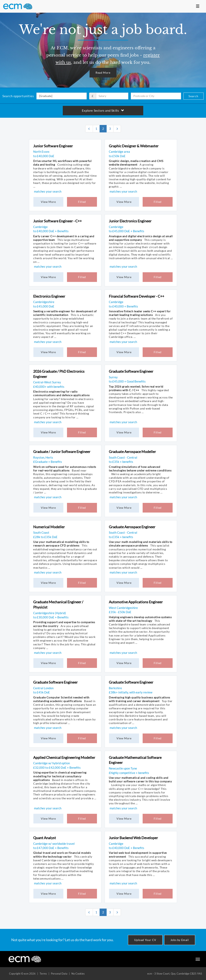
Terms (43, 974)
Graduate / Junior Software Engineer (62, 452)
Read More (103, 73)
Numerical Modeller (49, 527)
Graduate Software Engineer (131, 371)
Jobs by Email (180, 940)
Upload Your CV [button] (145, 940)
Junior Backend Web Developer (133, 838)
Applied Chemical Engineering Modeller (64, 757)
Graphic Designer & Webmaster (134, 146)
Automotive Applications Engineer (136, 602)
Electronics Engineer (49, 296)
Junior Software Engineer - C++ (57, 221)
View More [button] (48, 202)
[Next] (117, 129)
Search (193, 96)
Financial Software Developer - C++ (136, 296)
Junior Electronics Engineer (130, 221)
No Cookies (78, 974)
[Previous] (89, 129)
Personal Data (59, 974)
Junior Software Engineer (53, 146)
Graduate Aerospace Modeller (132, 452)
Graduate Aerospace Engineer (132, 527)
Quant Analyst (45, 838)
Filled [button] (82, 202)
